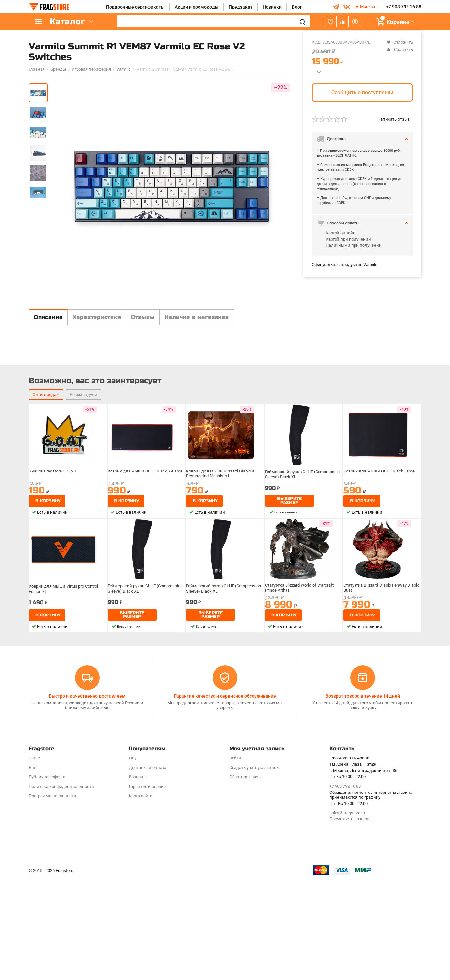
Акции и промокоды (197, 7)
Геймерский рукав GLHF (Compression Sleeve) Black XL (303, 592)
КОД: (317, 42)
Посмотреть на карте (350, 920)
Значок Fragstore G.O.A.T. (55, 590)
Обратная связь (245, 878)
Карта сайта (141, 897)
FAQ (133, 859)
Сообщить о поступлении (362, 92)
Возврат (137, 878)
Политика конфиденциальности (61, 888)
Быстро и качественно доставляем (87, 797)
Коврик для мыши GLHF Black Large (379, 590)
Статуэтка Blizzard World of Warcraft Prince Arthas (301, 706)
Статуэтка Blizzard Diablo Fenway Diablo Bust (377, 706)
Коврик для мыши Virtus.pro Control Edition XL (65, 706)
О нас (34, 859)
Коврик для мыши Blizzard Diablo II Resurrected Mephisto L (221, 592)
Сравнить (400, 50)
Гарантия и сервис (147, 888)
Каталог (68, 22)
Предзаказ (241, 7)
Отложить (400, 42)
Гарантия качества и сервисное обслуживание (225, 797)
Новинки (272, 7)
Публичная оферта (47, 878)
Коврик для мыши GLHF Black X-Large (145, 590)
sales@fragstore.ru (347, 914)
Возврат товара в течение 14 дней (363, 797)
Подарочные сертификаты (135, 7)
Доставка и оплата (148, 869)
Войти (235, 859)
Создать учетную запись (254, 869)
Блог (297, 7)
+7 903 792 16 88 (404, 7)
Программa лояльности (52, 897)
